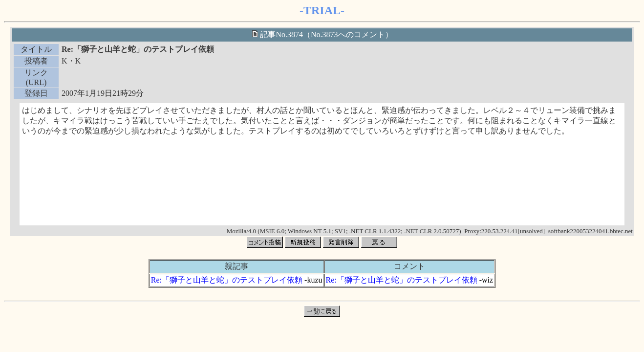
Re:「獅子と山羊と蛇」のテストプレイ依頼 (227, 280)
